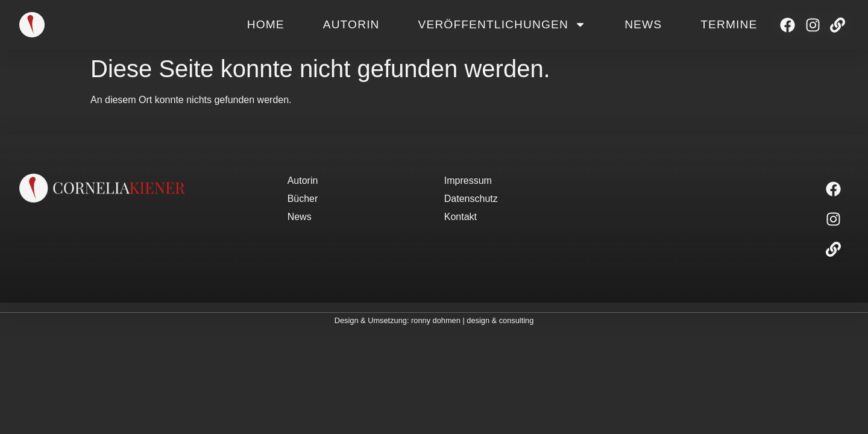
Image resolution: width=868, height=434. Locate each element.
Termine (729, 24)
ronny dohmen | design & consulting (472, 320)
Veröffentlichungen (502, 24)
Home (266, 24)
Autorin (351, 24)
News (643, 24)
